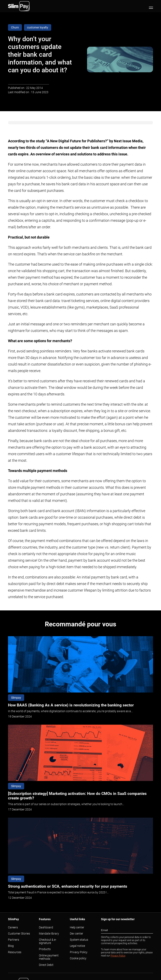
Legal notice (77, 946)
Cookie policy (78, 958)
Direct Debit (46, 965)
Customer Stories (19, 934)
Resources (15, 952)
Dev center (77, 934)
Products (45, 949)
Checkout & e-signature (48, 941)
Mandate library (49, 934)
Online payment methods (49, 957)
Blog (11, 946)
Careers (13, 927)
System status (79, 940)
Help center (77, 927)
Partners (14, 940)
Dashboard (46, 927)
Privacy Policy (79, 952)
